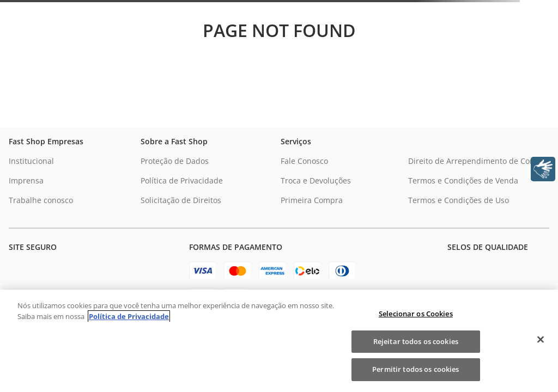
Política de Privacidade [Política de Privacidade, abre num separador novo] (129, 316)
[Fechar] (541, 340)
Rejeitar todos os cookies (416, 341)
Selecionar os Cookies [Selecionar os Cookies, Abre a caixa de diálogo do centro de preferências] (416, 314)
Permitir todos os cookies (416, 369)
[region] (279, 341)
